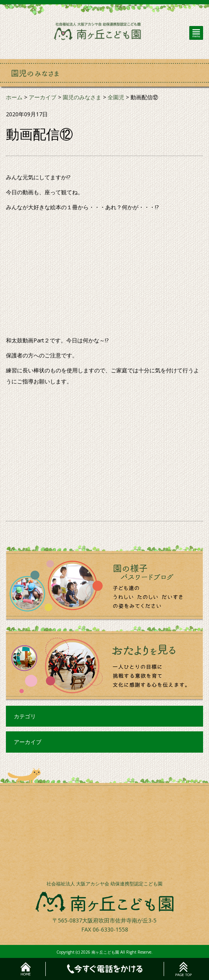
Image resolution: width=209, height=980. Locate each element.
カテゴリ (25, 716)
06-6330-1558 (110, 929)
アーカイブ (28, 742)
